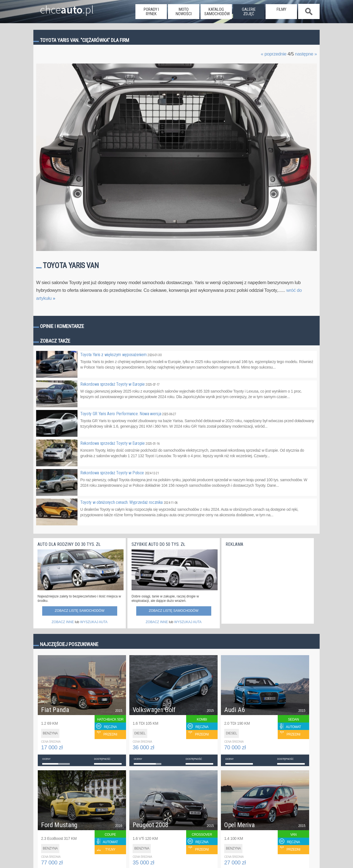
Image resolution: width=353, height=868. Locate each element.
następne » (306, 54)
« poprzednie (274, 54)
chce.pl (60, 7)
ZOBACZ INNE (63, 622)
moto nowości (184, 12)
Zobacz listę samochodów (79, 611)
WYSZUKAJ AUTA (94, 622)
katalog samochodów (217, 12)
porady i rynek (151, 12)
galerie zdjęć (249, 12)
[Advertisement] (267, 584)
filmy (281, 9)
